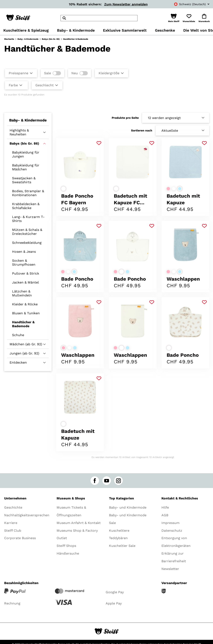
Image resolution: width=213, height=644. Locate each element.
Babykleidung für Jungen (26, 154)
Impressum (170, 523)
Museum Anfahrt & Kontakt (79, 523)
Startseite (9, 39)
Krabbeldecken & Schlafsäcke (26, 206)
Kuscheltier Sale (122, 546)
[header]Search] (99, 18)
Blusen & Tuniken (26, 313)
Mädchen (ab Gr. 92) (26, 344)
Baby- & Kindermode (28, 39)
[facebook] (95, 481)
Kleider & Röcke (25, 304)
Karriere (11, 523)
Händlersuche (68, 553)
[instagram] (118, 481)
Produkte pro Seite (125, 118)
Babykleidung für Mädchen (26, 167)
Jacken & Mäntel (25, 282)
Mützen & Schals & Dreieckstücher (27, 232)
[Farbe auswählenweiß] (63, 189)
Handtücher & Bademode (23, 324)
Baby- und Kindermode (128, 507)
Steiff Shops (66, 546)
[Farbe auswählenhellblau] (180, 189)
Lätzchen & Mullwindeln (22, 293)
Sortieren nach (142, 130)
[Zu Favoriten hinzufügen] (99, 143)
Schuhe (18, 335)
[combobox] (187, 4)
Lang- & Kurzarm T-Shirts (28, 219)
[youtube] (107, 481)
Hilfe (165, 507)
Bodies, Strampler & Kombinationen (28, 193)
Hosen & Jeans (24, 252)
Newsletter (170, 569)
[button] (174, 18)
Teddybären (118, 538)
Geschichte (13, 507)
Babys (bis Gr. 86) (51, 39)
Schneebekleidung (27, 243)
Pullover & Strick (26, 273)
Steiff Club (13, 531)
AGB (165, 515)
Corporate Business (20, 538)
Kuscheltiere (119, 531)
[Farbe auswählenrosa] (168, 189)
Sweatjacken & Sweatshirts (24, 180)
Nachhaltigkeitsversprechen (27, 515)
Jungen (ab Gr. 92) (24, 353)
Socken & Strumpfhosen (24, 263)
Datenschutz (172, 531)
